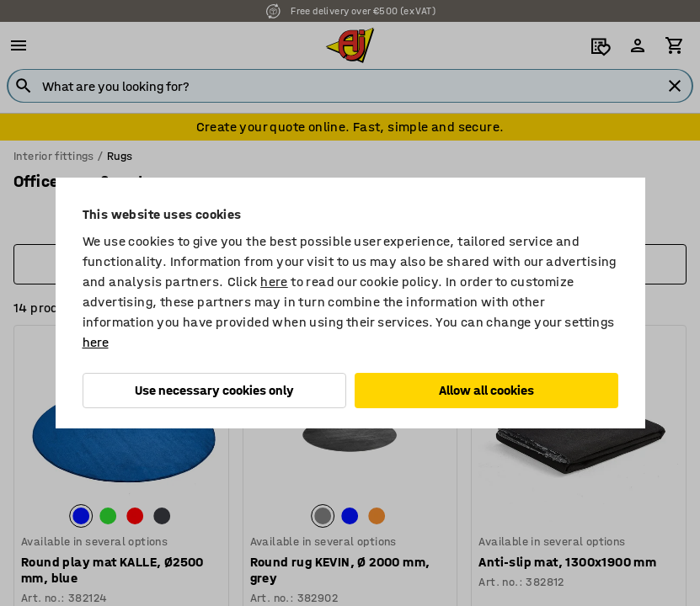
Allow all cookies (486, 390)
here (274, 282)
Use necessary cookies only (214, 390)
